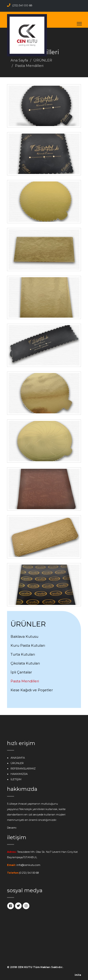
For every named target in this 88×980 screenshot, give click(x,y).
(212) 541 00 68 (20, 5)
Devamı (12, 828)
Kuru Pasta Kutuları (28, 645)
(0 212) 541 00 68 (29, 873)
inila (78, 975)
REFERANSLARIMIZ (23, 769)
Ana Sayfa (19, 60)
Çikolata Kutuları (25, 663)
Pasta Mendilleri (25, 681)
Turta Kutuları (23, 654)
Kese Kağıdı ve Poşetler (32, 690)
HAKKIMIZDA (19, 774)
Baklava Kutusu (24, 636)
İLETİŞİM (16, 779)
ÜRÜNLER (43, 60)
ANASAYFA (18, 758)
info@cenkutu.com (28, 865)
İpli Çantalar (21, 672)
